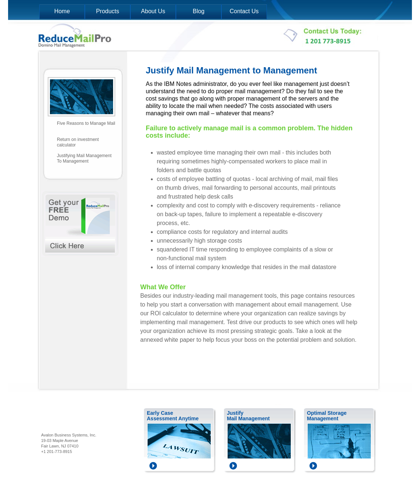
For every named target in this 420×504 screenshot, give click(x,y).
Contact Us (244, 11)
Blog (199, 11)
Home (62, 11)
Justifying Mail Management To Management (84, 158)
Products (107, 11)
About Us (153, 11)
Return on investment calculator (78, 142)
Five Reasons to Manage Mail (86, 123)
